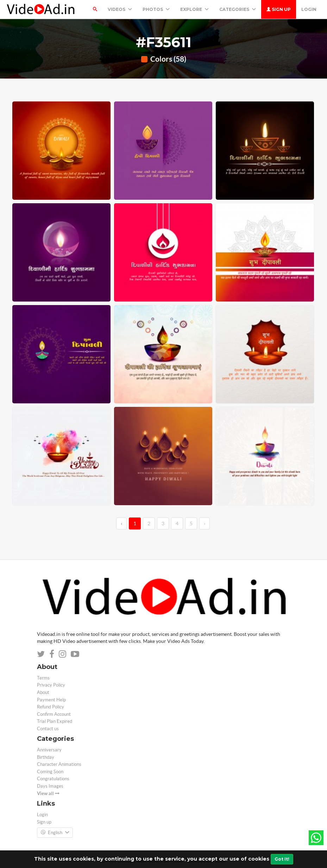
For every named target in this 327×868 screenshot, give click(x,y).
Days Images (50, 786)
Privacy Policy (51, 685)
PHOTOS (156, 9)
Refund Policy (51, 707)
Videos (120, 9)
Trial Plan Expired (55, 721)
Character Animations (59, 764)
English (55, 833)
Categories (238, 9)
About (43, 692)
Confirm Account (54, 714)
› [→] (205, 523)
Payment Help (51, 700)
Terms (43, 678)
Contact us (48, 729)
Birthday (46, 757)
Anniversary (49, 750)
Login (309, 9)
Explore (194, 9)
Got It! (282, 859)
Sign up (279, 9)
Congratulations (53, 779)
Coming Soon (50, 772)
